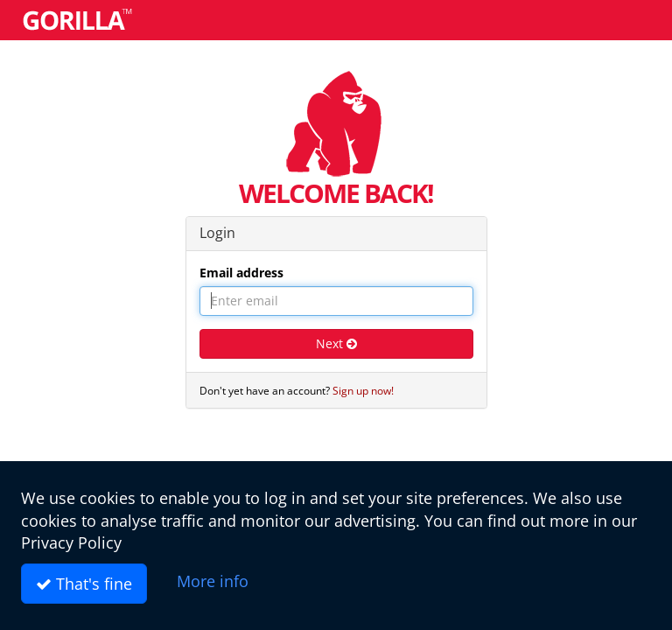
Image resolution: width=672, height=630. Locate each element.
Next (336, 343)
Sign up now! (363, 390)
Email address (241, 273)
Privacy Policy (71, 542)
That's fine (84, 584)
